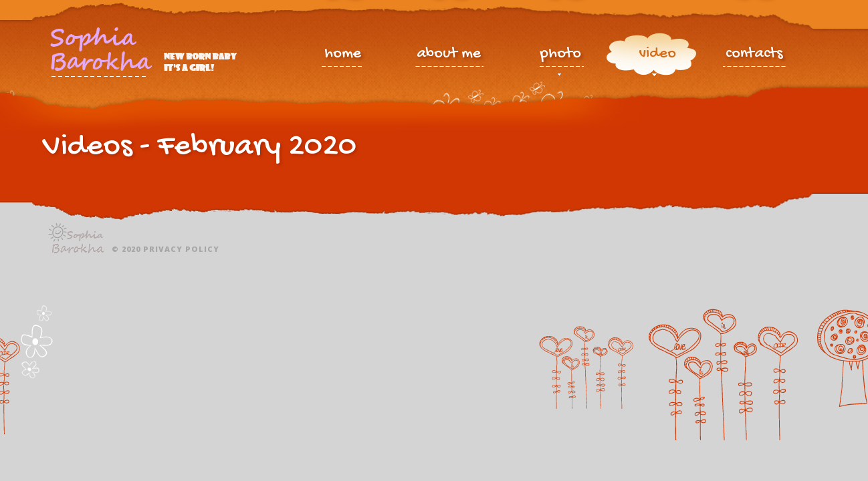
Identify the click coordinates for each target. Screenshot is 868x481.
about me (449, 55)
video (657, 57)
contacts (754, 55)
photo (561, 57)
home (343, 55)
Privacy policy (181, 249)
